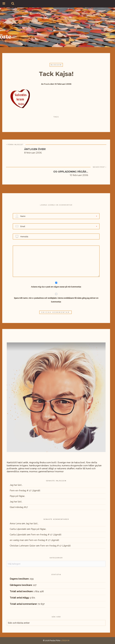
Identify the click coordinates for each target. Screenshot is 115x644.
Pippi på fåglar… (18, 496)
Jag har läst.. (16, 502)
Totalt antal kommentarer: (24, 604)
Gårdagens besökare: (21, 585)
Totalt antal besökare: (22, 591)
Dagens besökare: (20, 579)
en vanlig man (17, 540)
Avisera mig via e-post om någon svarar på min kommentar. (56, 285)
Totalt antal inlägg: (20, 598)
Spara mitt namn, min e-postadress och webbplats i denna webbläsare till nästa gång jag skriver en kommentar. (56, 300)
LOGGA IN (65, 641)
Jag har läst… (16, 485)
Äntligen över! (35, 149)
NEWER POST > (100, 167)
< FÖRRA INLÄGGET (15, 145)
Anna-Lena (15, 524)
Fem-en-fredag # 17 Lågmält (25, 491)
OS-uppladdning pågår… (71, 172)
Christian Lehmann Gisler (23, 546)
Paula (47, 84)
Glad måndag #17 (19, 507)
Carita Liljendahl (18, 529)
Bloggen (56, 65)
